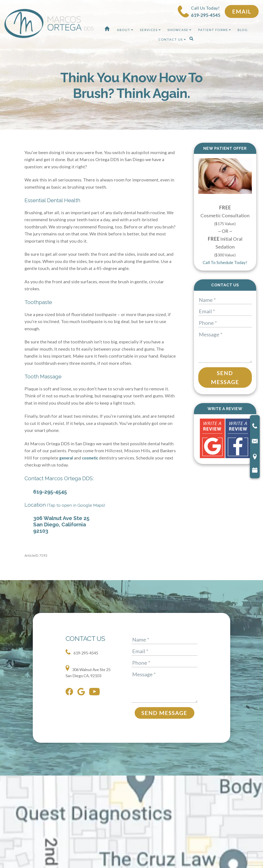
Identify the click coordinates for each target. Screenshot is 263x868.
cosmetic (92, 452)
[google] (82, 688)
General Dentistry (107, 106)
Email (242, 11)
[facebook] (70, 688)
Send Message (225, 372)
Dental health (68, 106)
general (67, 452)
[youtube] (96, 688)
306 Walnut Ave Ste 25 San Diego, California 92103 (61, 519)
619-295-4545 (50, 486)
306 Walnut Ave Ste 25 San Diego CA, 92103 (91, 667)
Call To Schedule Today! (225, 257)
